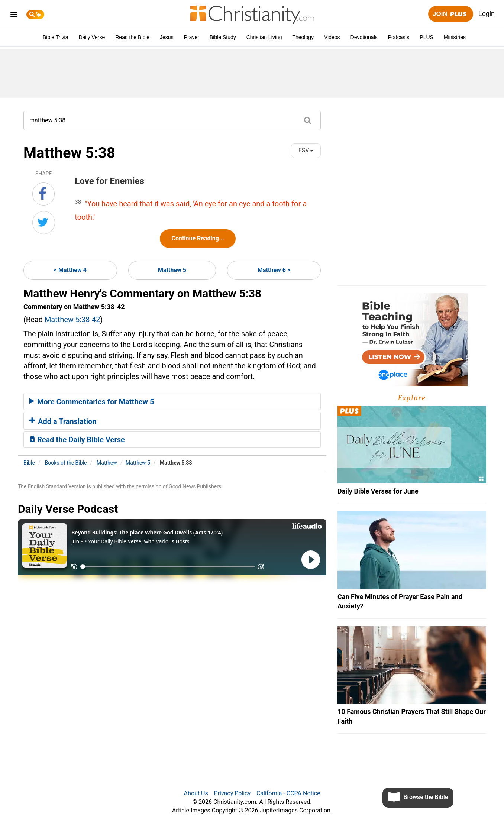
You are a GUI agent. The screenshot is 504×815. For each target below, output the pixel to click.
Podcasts (399, 37)
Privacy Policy (232, 793)
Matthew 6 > (274, 270)
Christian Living (264, 37)
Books (66, 463)
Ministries (455, 37)
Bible (29, 463)
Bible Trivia (55, 37)
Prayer (192, 37)
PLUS (427, 37)
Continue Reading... (198, 238)
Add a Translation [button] (63, 421)
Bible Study (223, 37)
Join (450, 14)
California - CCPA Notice (288, 793)
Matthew (107, 463)
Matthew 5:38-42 (72, 320)
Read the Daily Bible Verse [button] (77, 440)
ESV (306, 150)
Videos (332, 37)
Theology (303, 37)
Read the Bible (132, 37)
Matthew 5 (172, 270)
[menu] (14, 16)
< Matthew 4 (70, 270)
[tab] (172, 401)
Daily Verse (92, 37)
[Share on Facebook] (43, 194)
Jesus (167, 37)
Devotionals (364, 37)
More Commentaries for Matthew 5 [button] (92, 402)
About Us (196, 793)
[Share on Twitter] (44, 223)
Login (487, 14)
